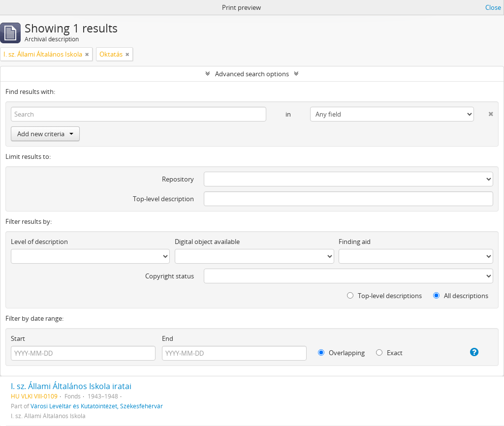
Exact (389, 353)
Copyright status (170, 276)
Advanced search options (252, 74)
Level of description (39, 242)
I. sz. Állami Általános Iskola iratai (71, 386)
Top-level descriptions (384, 296)
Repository (178, 179)
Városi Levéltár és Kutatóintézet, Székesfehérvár (97, 406)
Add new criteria (45, 134)
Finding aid (355, 242)
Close (493, 7)
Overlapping (341, 353)
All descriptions (461, 296)
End (168, 338)
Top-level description (163, 199)
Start (18, 338)
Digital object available (207, 242)
